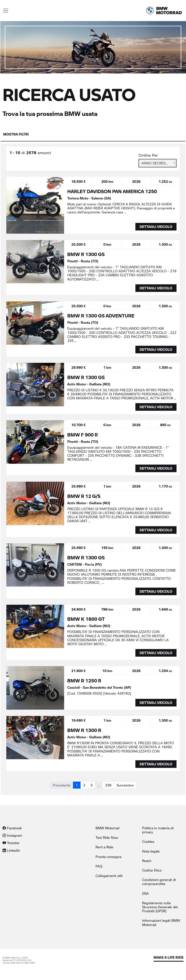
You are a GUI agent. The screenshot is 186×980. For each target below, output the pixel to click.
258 (108, 785)
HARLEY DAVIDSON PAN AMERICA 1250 (112, 191)
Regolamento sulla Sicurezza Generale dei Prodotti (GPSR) (160, 907)
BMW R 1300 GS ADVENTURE (101, 316)
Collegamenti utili (109, 876)
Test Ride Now (107, 837)
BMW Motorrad (107, 828)
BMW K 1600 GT (86, 619)
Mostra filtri (16, 134)
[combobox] (158, 163)
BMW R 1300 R (84, 730)
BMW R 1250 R (84, 680)
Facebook (12, 828)
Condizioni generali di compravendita (159, 882)
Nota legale (151, 851)
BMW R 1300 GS (86, 254)
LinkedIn (11, 850)
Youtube (11, 843)
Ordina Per (148, 155)
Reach (147, 861)
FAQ (99, 866)
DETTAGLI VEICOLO (156, 227)
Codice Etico (152, 870)
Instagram (12, 835)
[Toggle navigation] (6, 11)
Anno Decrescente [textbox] (158, 163)
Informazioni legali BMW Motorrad (161, 922)
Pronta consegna (108, 857)
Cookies (148, 841)
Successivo (125, 785)
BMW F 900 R (83, 435)
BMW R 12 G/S (84, 496)
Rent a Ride (104, 847)
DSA (145, 893)
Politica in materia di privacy (158, 830)
